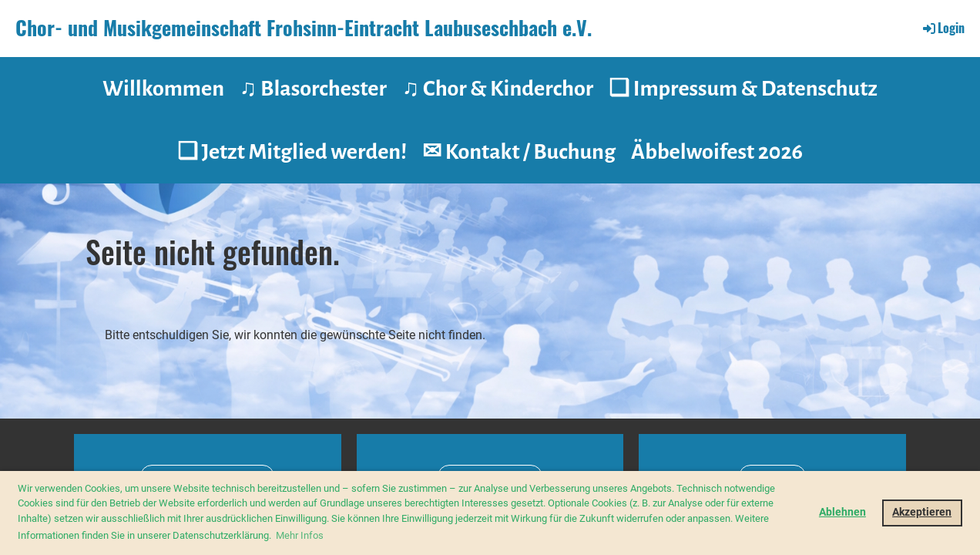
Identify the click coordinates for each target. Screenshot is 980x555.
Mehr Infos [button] (300, 535)
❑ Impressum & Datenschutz (743, 89)
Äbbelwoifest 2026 (717, 152)
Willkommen (163, 89)
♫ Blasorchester (313, 89)
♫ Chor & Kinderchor (498, 89)
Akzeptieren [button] (922, 512)
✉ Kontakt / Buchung (519, 152)
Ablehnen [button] (842, 512)
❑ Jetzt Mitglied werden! (292, 152)
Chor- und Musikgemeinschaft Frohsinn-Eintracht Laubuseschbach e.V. (304, 28)
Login (943, 28)
